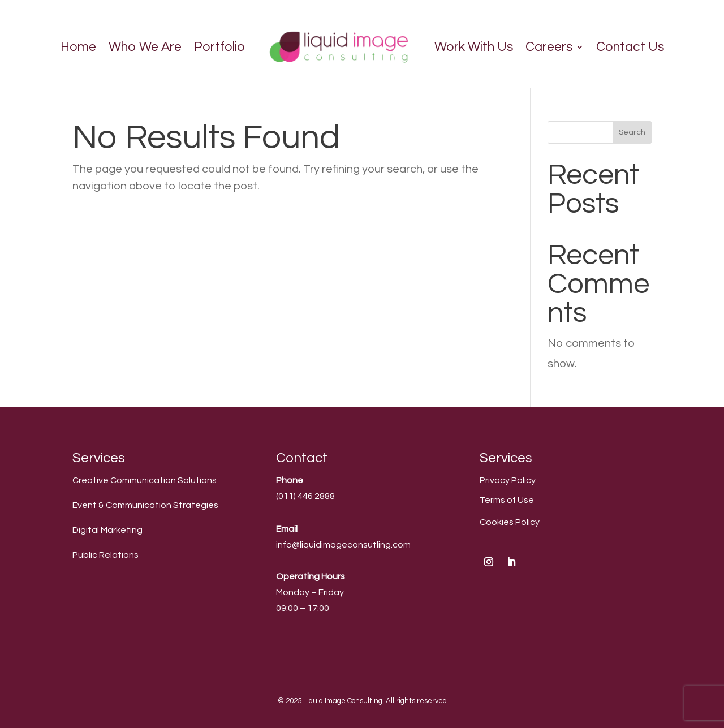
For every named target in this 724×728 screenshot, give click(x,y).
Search (632, 132)
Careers (549, 47)
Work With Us (474, 47)
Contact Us (630, 47)
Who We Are (145, 47)
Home (78, 47)
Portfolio (219, 47)
